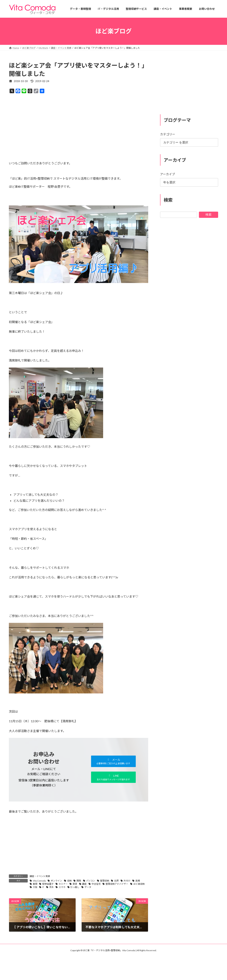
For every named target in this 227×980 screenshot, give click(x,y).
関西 (79, 881)
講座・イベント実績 (40, 876)
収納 (69, 881)
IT (43, 887)
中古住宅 (96, 884)
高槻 (138, 881)
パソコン (90, 881)
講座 (84, 884)
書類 (35, 884)
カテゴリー (168, 134)
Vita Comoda (39, 881)
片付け (127, 881)
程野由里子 (48, 884)
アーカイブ (168, 174)
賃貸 (75, 884)
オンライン (56, 881)
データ (88, 887)
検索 (209, 214)
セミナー (63, 884)
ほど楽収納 (139, 884)
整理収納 (105, 881)
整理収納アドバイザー (117, 884)
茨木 (51, 887)
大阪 (35, 887)
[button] (113, 761)
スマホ (62, 887)
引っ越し (75, 887)
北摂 (116, 881)
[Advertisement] (79, 124)
